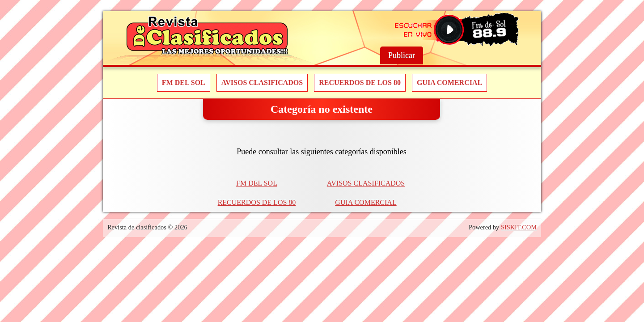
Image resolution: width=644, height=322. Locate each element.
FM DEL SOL (184, 83)
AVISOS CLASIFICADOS (262, 83)
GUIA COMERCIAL (449, 83)
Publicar (402, 55)
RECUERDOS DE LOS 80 (360, 83)
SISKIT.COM (519, 227)
